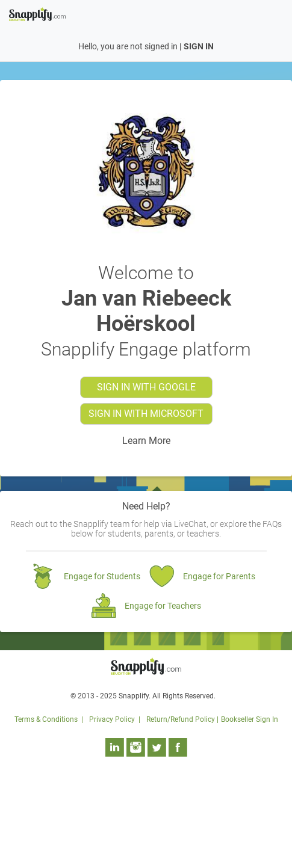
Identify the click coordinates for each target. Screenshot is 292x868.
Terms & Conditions (46, 719)
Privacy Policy (112, 719)
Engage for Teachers (163, 606)
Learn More (146, 441)
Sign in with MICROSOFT (146, 414)
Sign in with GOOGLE (146, 387)
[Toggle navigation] (276, 13)
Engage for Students (102, 576)
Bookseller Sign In (250, 719)
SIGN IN (199, 46)
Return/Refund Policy (181, 719)
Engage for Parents (219, 576)
